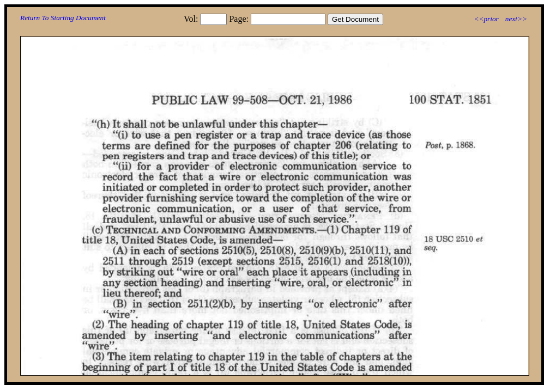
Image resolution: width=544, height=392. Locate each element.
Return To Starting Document (63, 18)
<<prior (486, 19)
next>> (516, 19)
